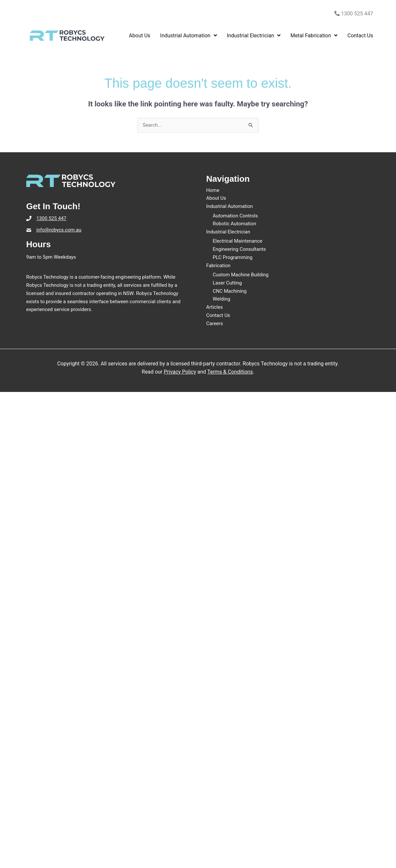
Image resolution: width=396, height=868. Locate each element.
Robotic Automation (234, 224)
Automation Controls (235, 216)
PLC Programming (233, 257)
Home (213, 190)
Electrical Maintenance (238, 241)
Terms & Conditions (230, 372)
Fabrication (218, 266)
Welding (222, 299)
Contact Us (218, 315)
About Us (216, 198)
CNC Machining (230, 291)
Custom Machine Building (241, 275)
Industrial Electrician (228, 232)
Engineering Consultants (239, 249)
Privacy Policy (180, 372)
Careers (215, 323)
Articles (215, 307)
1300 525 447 (354, 14)
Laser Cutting (227, 283)
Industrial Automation (230, 206)
